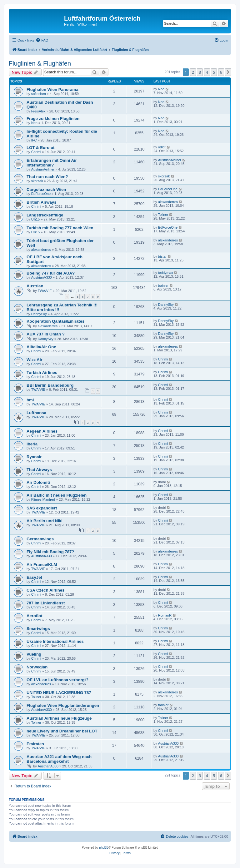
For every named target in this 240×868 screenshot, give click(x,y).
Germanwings (40, 539)
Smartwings (38, 629)
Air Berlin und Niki (45, 521)
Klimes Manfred (43, 499)
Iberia (32, 444)
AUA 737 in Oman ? (46, 334)
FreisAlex (38, 111)
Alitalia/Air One (41, 347)
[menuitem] (42, 40)
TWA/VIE (45, 291)
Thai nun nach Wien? (47, 177)
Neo (161, 89)
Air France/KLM (42, 565)
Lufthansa (36, 413)
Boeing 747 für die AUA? (51, 273)
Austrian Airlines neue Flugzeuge (59, 718)
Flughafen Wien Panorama (52, 89)
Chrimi (36, 152)
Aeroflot (35, 616)
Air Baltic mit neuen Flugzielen (57, 495)
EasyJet (34, 577)
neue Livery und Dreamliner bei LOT (62, 731)
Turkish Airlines (42, 372)
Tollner (163, 215)
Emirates (35, 744)
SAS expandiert (42, 508)
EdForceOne (41, 194)
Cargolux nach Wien (46, 189)
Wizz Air (35, 360)
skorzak (37, 181)
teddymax (166, 273)
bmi (30, 400)
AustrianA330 (42, 277)
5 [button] (214, 72)
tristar (162, 256)
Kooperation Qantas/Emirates (55, 321)
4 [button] (207, 72)
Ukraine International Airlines (55, 641)
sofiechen (39, 94)
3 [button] (200, 72)
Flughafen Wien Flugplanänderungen (63, 705)
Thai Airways (39, 470)
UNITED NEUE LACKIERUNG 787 (59, 693)
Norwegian (37, 667)
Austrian (35, 286)
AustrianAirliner (43, 169)
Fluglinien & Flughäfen (40, 63)
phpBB (104, 848)
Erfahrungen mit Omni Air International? (52, 163)
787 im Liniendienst (46, 603)
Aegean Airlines (42, 431)
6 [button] (221, 72)
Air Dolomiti (38, 482)
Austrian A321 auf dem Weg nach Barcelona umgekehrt (59, 759)
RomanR (165, 615)
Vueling (34, 654)
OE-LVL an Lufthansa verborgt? (57, 680)
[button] (228, 72)
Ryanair (34, 457)
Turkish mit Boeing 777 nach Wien (60, 228)
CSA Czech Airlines (45, 590)
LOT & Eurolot (40, 148)
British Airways (42, 202)
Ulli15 (36, 219)
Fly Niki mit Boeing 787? (50, 552)
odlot (162, 147)
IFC (34, 140)
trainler (163, 285)
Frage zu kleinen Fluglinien (53, 119)
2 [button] (193, 72)
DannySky (39, 314)
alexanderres (168, 202)
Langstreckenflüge (45, 215)
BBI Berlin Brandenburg (50, 385)
